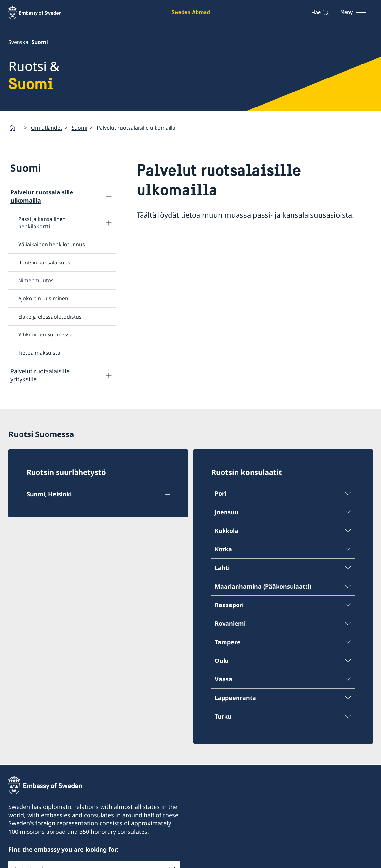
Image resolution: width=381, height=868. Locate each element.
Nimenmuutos (36, 280)
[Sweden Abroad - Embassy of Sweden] (41, 12)
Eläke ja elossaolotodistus (50, 316)
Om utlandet (47, 127)
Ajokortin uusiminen (43, 298)
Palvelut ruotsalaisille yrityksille (40, 375)
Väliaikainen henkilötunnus (52, 244)
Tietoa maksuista (39, 352)
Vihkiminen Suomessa (45, 334)
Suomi (79, 127)
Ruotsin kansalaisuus (44, 262)
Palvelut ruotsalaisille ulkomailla (42, 196)
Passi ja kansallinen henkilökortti (42, 222)
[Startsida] (15, 128)
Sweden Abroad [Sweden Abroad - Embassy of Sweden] (191, 12)
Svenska (18, 42)
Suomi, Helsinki (49, 495)
